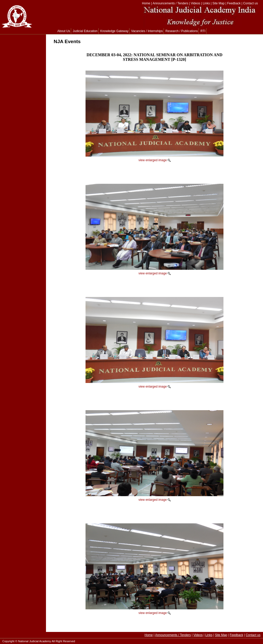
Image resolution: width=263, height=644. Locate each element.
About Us (64, 31)
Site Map (218, 3)
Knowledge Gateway (114, 31)
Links (206, 3)
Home (146, 3)
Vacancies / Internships (147, 31)
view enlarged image (153, 160)
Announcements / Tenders (170, 3)
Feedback (234, 3)
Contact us (251, 3)
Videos (195, 3)
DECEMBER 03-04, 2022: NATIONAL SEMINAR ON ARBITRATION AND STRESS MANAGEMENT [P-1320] (154, 57)
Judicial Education (85, 31)
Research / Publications (182, 31)
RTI (203, 31)
